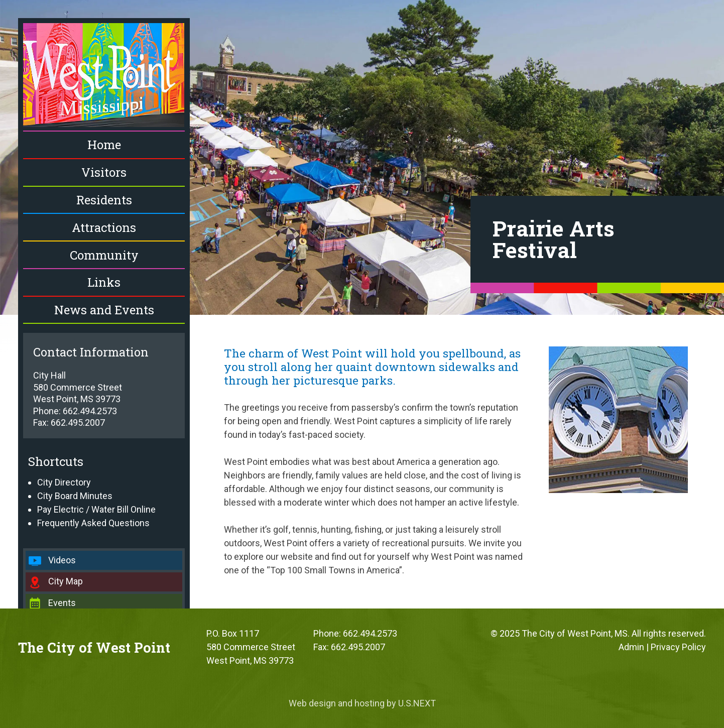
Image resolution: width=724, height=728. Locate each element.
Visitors (104, 172)
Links (104, 282)
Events (62, 603)
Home (104, 145)
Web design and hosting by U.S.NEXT (362, 703)
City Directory (64, 482)
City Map (66, 581)
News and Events (104, 310)
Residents (104, 200)
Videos (62, 560)
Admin (631, 647)
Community (104, 255)
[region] (362, 157)
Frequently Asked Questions (93, 523)
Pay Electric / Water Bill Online (96, 509)
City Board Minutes (75, 496)
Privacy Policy (678, 647)
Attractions (104, 227)
